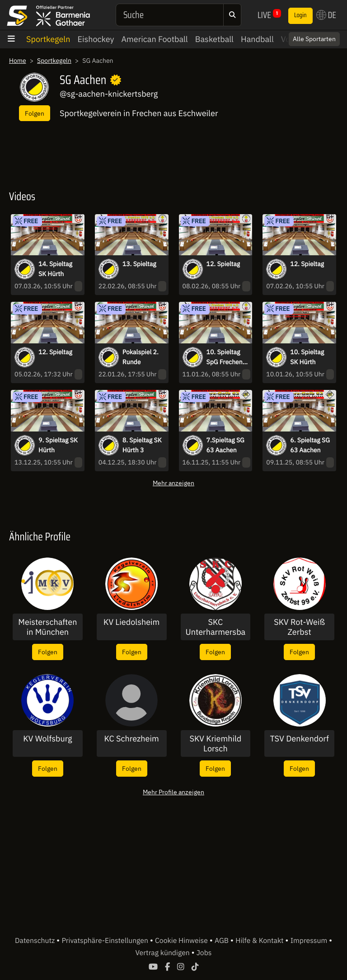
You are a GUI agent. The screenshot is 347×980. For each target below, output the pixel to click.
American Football (155, 39)
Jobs (204, 953)
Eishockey (96, 39)
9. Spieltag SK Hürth (58, 445)
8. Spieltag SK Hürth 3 (142, 445)
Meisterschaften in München (47, 627)
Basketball (214, 39)
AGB (223, 941)
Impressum (310, 941)
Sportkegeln (48, 39)
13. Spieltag (139, 264)
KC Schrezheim (132, 739)
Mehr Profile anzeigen (173, 792)
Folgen (35, 113)
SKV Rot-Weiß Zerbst (299, 627)
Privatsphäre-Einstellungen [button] (106, 941)
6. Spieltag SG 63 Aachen (310, 445)
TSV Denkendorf (299, 739)
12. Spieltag (223, 264)
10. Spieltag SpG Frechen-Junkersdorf (226, 357)
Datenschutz (36, 941)
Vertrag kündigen (164, 953)
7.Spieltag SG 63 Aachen (225, 445)
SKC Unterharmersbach (216, 627)
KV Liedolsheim (131, 622)
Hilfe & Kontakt (260, 941)
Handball (257, 39)
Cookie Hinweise (182, 941)
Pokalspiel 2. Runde (141, 357)
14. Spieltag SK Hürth (55, 269)
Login (300, 15)
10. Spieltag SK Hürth (307, 357)
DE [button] (326, 15)
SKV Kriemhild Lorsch (215, 743)
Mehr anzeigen (173, 483)
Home (18, 61)
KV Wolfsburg (47, 739)
